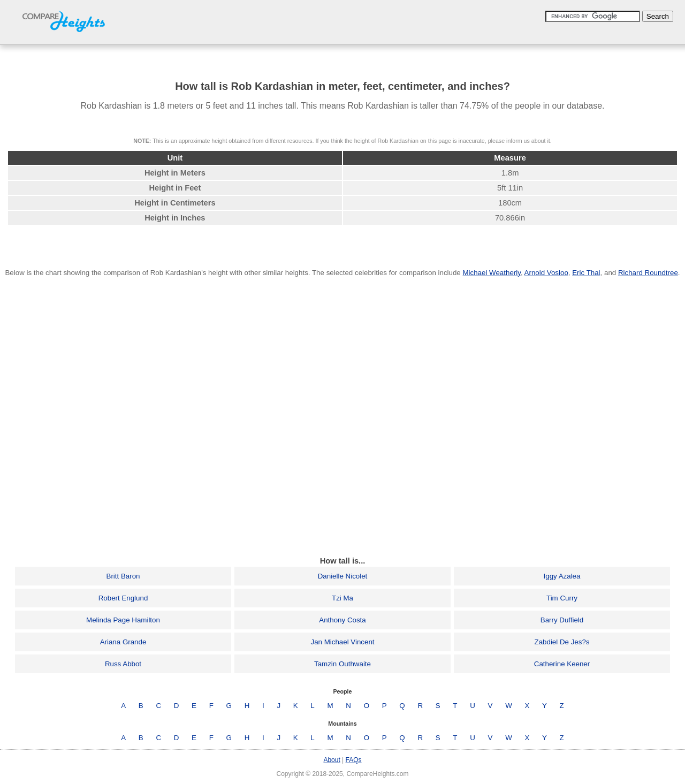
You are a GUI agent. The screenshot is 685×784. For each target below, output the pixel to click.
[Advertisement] (342, 523)
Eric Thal (586, 273)
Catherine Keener (562, 664)
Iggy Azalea (562, 576)
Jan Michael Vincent (342, 642)
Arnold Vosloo (546, 273)
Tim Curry (562, 598)
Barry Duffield (562, 620)
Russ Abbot (123, 664)
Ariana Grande (123, 642)
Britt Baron (123, 576)
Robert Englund (123, 598)
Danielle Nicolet (343, 576)
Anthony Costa (342, 620)
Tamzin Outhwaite (342, 664)
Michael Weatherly (491, 273)
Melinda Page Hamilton (123, 620)
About (332, 760)
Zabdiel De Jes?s (562, 642)
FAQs (354, 760)
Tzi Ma (342, 598)
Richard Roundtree (648, 273)
